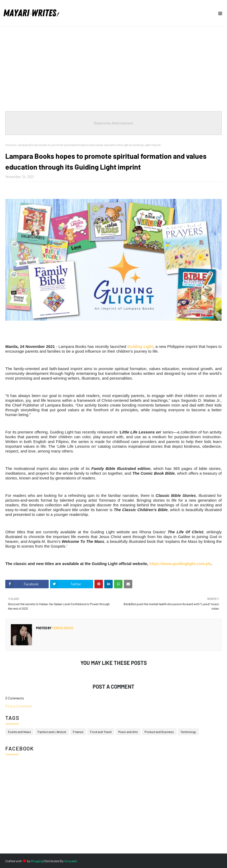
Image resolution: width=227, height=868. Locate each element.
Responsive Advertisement (113, 123)
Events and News (19, 732)
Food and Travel (101, 732)
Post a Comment (19, 706)
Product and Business (159, 732)
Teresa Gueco (62, 628)
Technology (188, 732)
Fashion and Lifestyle (52, 732)
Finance (78, 732)
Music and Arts (128, 732)
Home (9, 145)
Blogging (37, 861)
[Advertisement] (113, 66)
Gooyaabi (71, 861)
